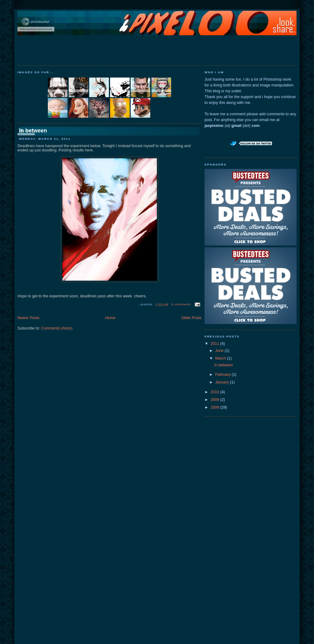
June (220, 351)
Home (110, 318)
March (221, 358)
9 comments (181, 304)
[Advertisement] (157, 49)
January (223, 382)
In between (33, 131)
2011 (216, 344)
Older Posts (191, 318)
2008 (216, 407)
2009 (216, 400)
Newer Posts (28, 318)
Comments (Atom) (57, 328)
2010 (216, 392)
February (224, 375)
